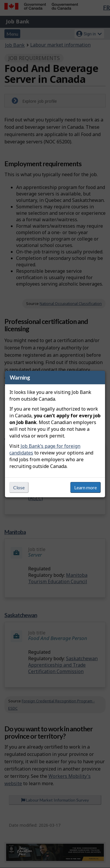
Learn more (86, 487)
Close (19, 487)
